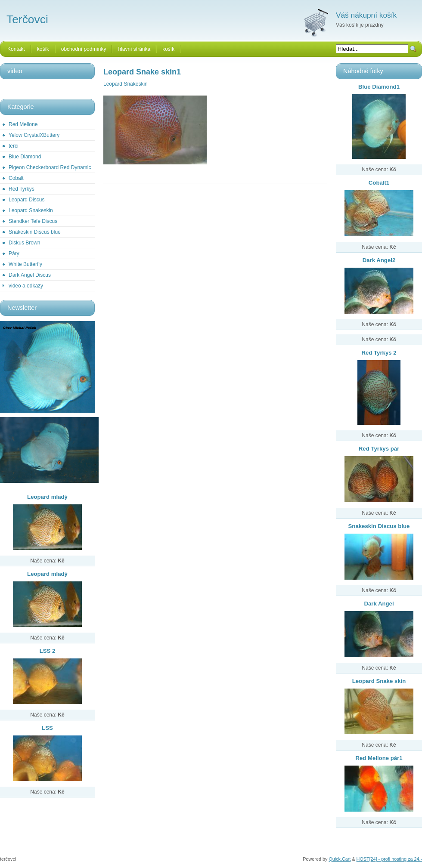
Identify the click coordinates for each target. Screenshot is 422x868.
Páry (14, 253)
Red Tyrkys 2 (379, 353)
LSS (47, 728)
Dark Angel (379, 604)
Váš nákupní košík (366, 15)
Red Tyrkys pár (379, 449)
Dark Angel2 (379, 260)
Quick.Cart (340, 859)
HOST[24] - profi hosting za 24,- (389, 859)
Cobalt (16, 178)
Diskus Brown (24, 243)
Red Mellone (23, 124)
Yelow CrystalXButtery (34, 135)
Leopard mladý (47, 497)
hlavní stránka (134, 49)
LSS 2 (48, 651)
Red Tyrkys (22, 189)
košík (43, 49)
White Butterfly (25, 264)
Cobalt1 (379, 183)
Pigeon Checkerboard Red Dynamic (50, 167)
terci (14, 146)
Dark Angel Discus (30, 275)
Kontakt (16, 49)
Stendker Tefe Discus (33, 221)
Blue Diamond (25, 157)
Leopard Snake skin (379, 681)
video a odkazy (26, 286)
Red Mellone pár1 (379, 758)
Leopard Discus (26, 200)
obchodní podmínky (84, 49)
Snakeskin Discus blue (35, 232)
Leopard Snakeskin (31, 210)
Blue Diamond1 (379, 87)
